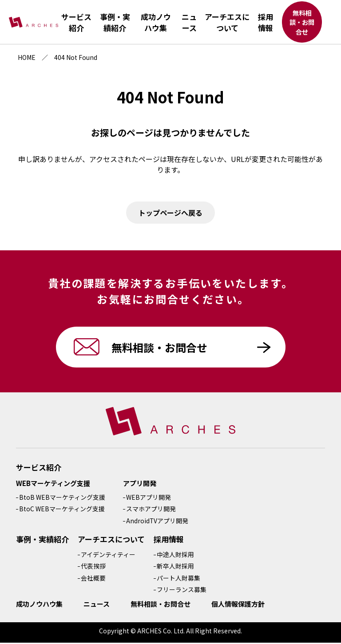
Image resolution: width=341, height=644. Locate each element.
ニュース (97, 605)
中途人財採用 (175, 556)
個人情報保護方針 (238, 605)
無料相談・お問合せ (302, 23)
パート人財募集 (178, 579)
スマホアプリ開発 (151, 510)
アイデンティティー (108, 556)
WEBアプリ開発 (149, 498)
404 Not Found (76, 57)
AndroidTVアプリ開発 (157, 522)
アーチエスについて (111, 540)
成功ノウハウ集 (39, 605)
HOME (27, 57)
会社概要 (93, 579)
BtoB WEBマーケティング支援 (62, 498)
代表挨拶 (93, 567)
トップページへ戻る (170, 213)
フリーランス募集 (182, 591)
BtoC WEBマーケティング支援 (62, 510)
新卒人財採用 (175, 567)
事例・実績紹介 (42, 540)
